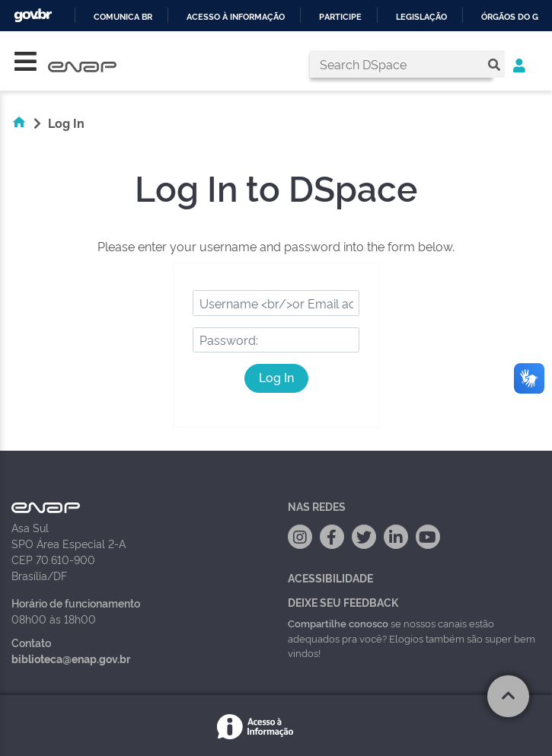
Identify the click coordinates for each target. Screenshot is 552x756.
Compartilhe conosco (338, 623)
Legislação (421, 17)
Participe (340, 17)
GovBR (33, 16)
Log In (276, 377)
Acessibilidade (330, 577)
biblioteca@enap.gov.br (71, 658)
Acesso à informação (236, 17)
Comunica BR (123, 17)
